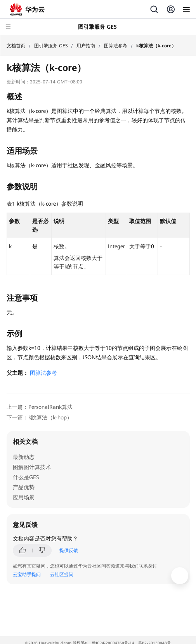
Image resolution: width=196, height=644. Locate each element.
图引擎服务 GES (51, 46)
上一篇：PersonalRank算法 (40, 407)
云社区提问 (62, 575)
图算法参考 (116, 46)
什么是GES (26, 477)
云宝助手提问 (27, 575)
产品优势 (24, 487)
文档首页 (16, 46)
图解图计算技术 (32, 467)
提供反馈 (69, 551)
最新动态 (24, 457)
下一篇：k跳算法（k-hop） (39, 417)
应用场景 (24, 497)
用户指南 (86, 46)
